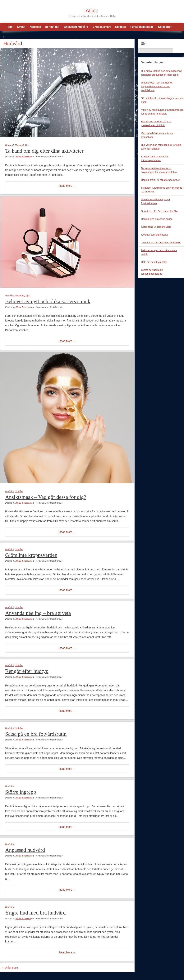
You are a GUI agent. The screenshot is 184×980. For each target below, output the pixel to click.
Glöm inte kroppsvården (31, 555)
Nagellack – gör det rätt (45, 27)
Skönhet (19, 491)
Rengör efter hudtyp (27, 671)
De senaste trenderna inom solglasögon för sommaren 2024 (159, 170)
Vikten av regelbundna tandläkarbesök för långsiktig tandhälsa (162, 112)
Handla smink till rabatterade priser (160, 180)
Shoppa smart (102, 27)
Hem (10, 27)
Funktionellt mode (142, 27)
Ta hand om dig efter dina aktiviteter (44, 151)
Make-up (20, 296)
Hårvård (9, 145)
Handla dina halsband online (157, 219)
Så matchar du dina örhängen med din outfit (162, 100)
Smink (21, 27)
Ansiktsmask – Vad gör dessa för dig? (46, 497)
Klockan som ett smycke (154, 235)
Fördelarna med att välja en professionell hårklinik (156, 123)
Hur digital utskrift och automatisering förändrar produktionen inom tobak (162, 73)
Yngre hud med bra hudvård (35, 913)
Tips (27, 145)
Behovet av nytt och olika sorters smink (48, 301)
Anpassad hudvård (76, 27)
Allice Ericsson (23, 157)
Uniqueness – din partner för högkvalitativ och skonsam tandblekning (157, 86)
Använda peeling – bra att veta (38, 613)
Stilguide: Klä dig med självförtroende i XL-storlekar (162, 190)
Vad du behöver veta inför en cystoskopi (157, 135)
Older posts (10, 968)
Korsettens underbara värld (156, 227)
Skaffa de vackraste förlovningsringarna (152, 272)
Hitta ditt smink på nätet (154, 262)
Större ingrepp (21, 792)
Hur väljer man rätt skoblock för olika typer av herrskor (161, 147)
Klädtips (120, 27)
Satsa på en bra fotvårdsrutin (36, 734)
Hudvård (19, 145)
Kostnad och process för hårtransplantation (154, 158)
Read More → (67, 186)
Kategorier (165, 27)
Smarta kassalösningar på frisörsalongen (155, 201)
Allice (92, 11)
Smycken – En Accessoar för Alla (159, 211)
